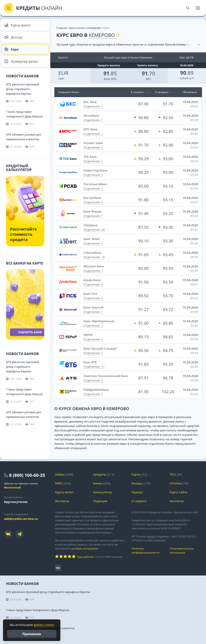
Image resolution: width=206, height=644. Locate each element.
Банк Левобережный (99, 321)
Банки (98, 483)
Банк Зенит (92, 239)
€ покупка (137, 92)
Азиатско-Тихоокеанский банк (106, 376)
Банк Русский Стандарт (100, 348)
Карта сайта (178, 492)
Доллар (13, 37)
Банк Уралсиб (94, 307)
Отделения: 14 (94, 257)
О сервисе (139, 501)
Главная (62, 28)
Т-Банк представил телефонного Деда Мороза (38, 610)
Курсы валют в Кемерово (85, 28)
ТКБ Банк (90, 157)
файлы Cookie (44, 625)
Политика (148, 551)
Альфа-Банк (92, 280)
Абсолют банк (94, 266)
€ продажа (162, 92)
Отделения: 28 (94, 230)
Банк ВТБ (110, 79)
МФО (59, 483)
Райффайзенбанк (96, 390)
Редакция (100, 501)
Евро (11, 49)
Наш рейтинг (86, 557)
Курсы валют (18, 25)
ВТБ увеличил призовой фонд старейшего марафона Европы (23, 89)
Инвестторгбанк (95, 170)
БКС (148, 79)
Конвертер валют (21, 61)
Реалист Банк (93, 143)
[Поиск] (188, 8)
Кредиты (100, 474)
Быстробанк (92, 198)
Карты (136, 474)
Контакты (177, 501)
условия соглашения (85, 548)
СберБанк (91, 225)
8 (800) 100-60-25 (27, 475)
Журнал (137, 492)
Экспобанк (91, 115)
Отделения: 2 (93, 202)
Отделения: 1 (93, 106)
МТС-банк (91, 129)
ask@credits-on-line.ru (21, 519)
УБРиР (88, 335)
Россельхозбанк (95, 184)
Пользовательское (186, 551)
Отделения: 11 (94, 367)
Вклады (137, 483)
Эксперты (62, 501)
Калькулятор (103, 492)
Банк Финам (92, 211)
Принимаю (32, 634)
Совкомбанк (92, 252)
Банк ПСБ (90, 294)
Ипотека (176, 483)
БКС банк (90, 102)
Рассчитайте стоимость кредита (23, 234)
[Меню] (198, 8)
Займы (60, 474)
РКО (173, 474)
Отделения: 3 (93, 284)
